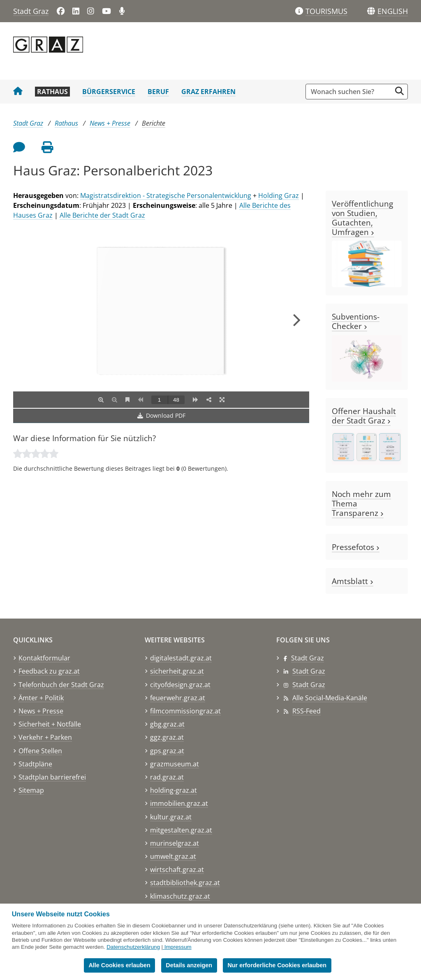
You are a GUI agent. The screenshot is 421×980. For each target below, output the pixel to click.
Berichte (154, 123)
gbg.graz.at (167, 724)
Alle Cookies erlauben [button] (119, 965)
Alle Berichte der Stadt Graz (102, 215)
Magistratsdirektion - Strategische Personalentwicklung (166, 196)
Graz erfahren (208, 92)
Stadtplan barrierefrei (52, 777)
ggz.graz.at (167, 737)
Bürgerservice (109, 92)
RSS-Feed (306, 711)
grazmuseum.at (175, 764)
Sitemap (31, 790)
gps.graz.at (167, 751)
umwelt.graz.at (173, 856)
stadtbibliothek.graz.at (185, 883)
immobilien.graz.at (179, 803)
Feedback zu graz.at (49, 671)
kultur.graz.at (171, 817)
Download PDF (161, 415)
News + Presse (110, 123)
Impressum (178, 947)
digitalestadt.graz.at (181, 658)
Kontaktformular (44, 658)
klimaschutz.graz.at (180, 896)
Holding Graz (279, 196)
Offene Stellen (40, 751)
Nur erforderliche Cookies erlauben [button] (277, 965)
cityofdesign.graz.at (180, 685)
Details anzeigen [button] (189, 965)
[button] (393, 12)
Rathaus (52, 92)
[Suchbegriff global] (350, 92)
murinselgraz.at (175, 843)
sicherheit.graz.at (177, 671)
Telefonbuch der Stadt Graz (61, 685)
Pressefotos (356, 547)
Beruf (158, 92)
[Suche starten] (399, 91)
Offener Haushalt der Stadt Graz (364, 416)
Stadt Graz (31, 11)
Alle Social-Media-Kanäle (330, 698)
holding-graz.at (173, 790)
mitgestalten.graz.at (181, 830)
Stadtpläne (35, 764)
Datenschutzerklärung (133, 947)
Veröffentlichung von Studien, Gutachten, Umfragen (362, 218)
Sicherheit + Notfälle (50, 724)
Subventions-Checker (356, 321)
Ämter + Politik (41, 698)
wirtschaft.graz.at (177, 870)
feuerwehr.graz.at (178, 698)
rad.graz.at (167, 777)
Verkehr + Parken (45, 737)
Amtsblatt (353, 581)
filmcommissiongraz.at (185, 711)
